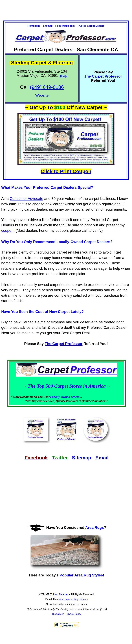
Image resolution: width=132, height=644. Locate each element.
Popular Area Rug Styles (81, 575)
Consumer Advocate (26, 199)
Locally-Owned (61, 397)
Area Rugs (95, 527)
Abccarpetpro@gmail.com (74, 599)
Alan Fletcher (61, 594)
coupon (7, 230)
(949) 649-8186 (47, 87)
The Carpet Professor (64, 344)
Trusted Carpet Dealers (91, 26)
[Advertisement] (66, 8)
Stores (75, 397)
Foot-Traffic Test (65, 26)
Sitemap (48, 26)
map (64, 75)
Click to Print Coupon (66, 171)
